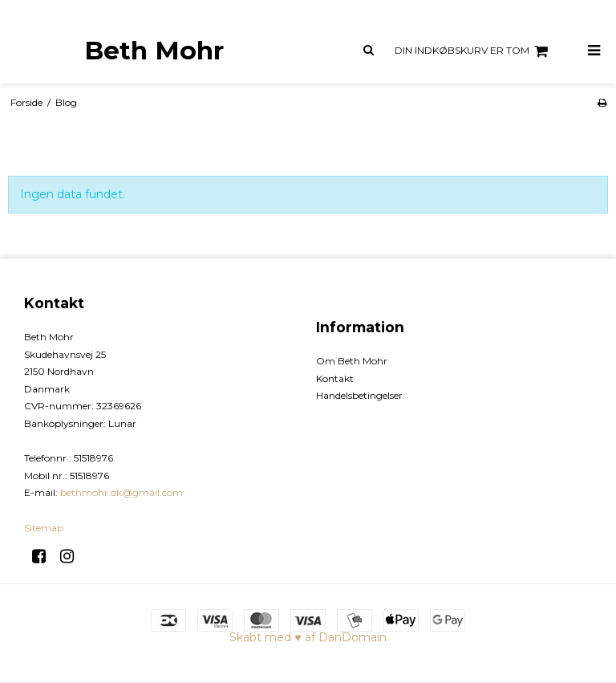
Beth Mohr (154, 51)
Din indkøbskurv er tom (474, 51)
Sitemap (44, 528)
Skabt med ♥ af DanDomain (308, 637)
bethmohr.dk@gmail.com (122, 492)
